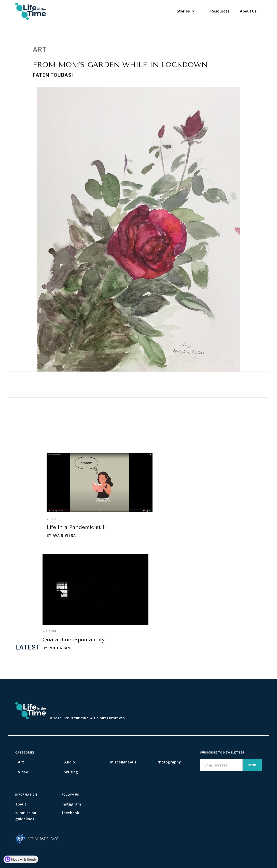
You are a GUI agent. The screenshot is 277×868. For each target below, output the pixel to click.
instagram (71, 804)
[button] (186, 11)
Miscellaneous (123, 762)
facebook (70, 813)
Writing (50, 631)
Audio (70, 762)
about (21, 804)
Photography (169, 762)
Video (51, 519)
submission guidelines (26, 816)
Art (21, 762)
